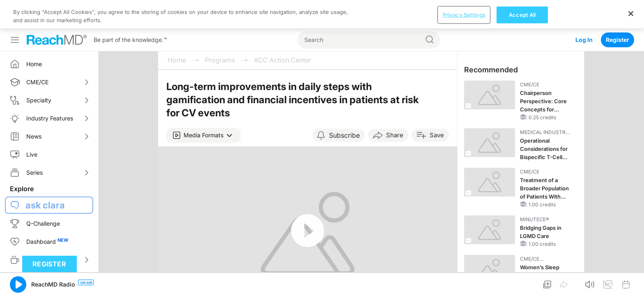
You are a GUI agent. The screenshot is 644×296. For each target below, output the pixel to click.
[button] (204, 107)
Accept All (522, 282)
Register (618, 11)
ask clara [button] (45, 177)
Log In (584, 11)
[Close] (631, 281)
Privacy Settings (464, 282)
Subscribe (344, 107)
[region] (322, 282)
